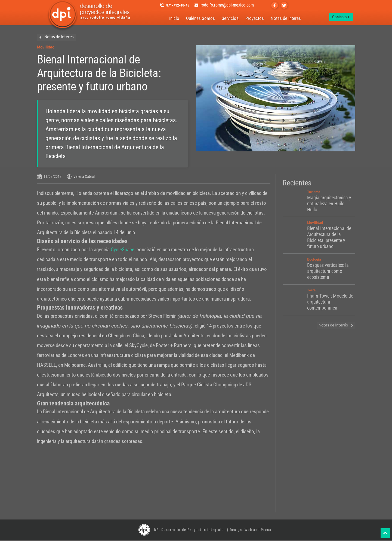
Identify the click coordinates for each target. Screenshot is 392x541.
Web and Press (258, 531)
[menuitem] (174, 19)
